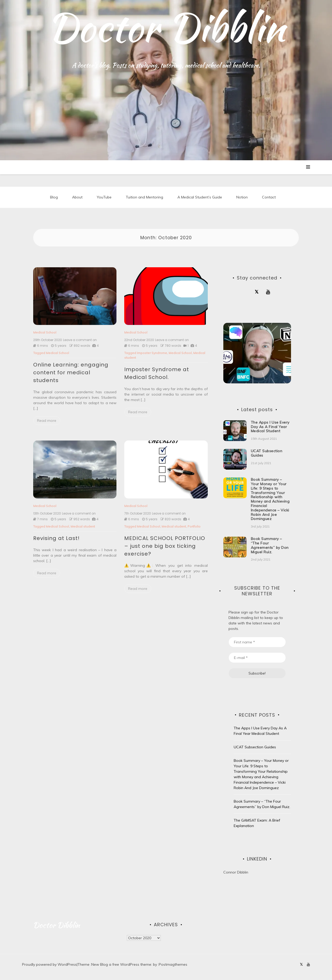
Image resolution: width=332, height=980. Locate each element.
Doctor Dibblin (166, 27)
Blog (54, 197)
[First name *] (257, 643)
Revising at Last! (56, 539)
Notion (242, 197)
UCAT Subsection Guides (267, 454)
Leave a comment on (80, 341)
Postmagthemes (173, 965)
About (77, 197)
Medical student (83, 527)
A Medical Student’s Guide (200, 197)
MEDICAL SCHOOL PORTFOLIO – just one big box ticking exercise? (165, 547)
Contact (269, 197)
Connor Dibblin (236, 873)
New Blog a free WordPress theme (121, 965)
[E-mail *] (257, 658)
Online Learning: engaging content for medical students (71, 373)
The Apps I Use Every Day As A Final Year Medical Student (270, 428)
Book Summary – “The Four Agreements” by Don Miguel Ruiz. (270, 546)
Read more (47, 421)
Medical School (45, 333)
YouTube (104, 197)
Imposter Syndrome (152, 354)
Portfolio (194, 527)
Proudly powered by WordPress (49, 965)
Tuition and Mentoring (144, 197)
